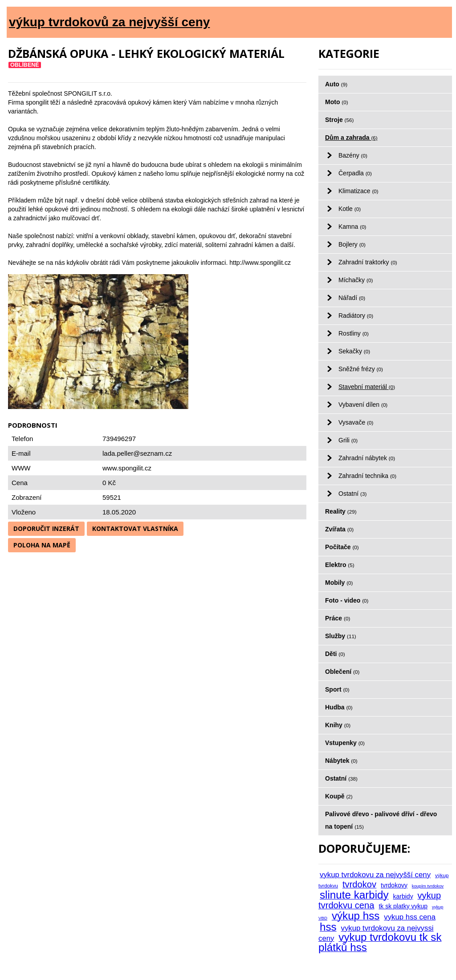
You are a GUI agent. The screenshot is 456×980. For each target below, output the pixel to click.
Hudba (339, 707)
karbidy (403, 896)
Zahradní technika (367, 476)
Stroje (339, 120)
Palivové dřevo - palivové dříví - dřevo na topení (381, 820)
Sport (337, 689)
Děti (335, 654)
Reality (341, 511)
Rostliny (354, 333)
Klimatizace (358, 191)
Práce (338, 618)
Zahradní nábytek (367, 458)
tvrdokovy (394, 885)
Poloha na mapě (42, 545)
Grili (348, 440)
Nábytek (341, 761)
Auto (336, 84)
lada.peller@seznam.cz (137, 453)
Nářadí (352, 298)
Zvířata (339, 529)
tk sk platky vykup (403, 906)
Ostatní (352, 494)
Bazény (353, 155)
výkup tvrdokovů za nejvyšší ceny (109, 22)
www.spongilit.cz (127, 468)
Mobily (339, 583)
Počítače (342, 547)
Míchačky (356, 280)
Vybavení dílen (363, 405)
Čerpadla (355, 173)
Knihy (338, 725)
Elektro (340, 565)
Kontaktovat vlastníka (135, 528)
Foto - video (347, 600)
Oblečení (342, 672)
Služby (341, 636)
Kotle (350, 209)
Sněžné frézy (361, 369)
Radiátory (356, 316)
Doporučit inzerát (46, 528)
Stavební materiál (367, 387)
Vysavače (356, 422)
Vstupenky (345, 743)
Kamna (352, 227)
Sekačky (354, 351)
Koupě (339, 796)
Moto (337, 102)
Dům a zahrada (351, 138)
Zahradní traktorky (368, 262)
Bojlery (352, 244)
